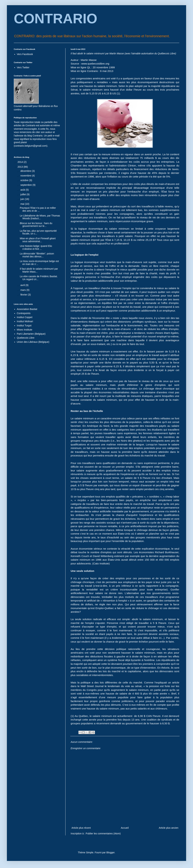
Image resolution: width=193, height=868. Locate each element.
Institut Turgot (24, 325)
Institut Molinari (25, 321)
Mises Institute (25, 330)
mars (23, 290)
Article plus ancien (169, 828)
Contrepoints (24, 313)
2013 (21, 167)
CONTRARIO (55, 19)
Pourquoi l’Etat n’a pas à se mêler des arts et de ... (38, 209)
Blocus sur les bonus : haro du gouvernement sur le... (36, 225)
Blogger (110, 852)
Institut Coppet (25, 317)
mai (23, 204)
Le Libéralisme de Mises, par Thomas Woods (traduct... (40, 217)
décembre (26, 171)
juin (23, 199)
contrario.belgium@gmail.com (31, 146)
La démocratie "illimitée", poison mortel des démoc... (37, 255)
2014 (21, 162)
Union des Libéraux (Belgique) (33, 342)
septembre (26, 185)
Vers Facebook (25, 54)
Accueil (125, 828)
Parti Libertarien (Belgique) (31, 334)
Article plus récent (81, 828)
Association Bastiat (27, 309)
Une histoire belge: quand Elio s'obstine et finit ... (36, 247)
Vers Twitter (23, 67)
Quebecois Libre (26, 338)
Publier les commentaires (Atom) (103, 834)
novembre (26, 176)
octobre (25, 180)
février (24, 295)
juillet (23, 194)
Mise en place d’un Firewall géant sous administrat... (38, 240)
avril (23, 285)
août (23, 190)
